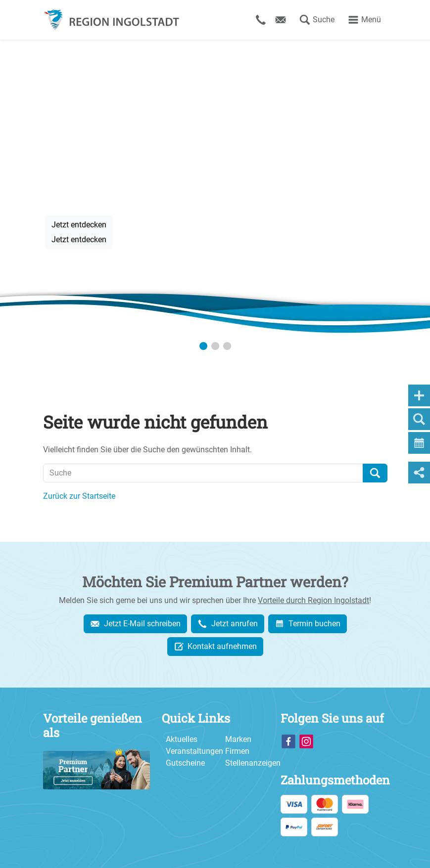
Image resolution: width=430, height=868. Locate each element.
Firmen (237, 751)
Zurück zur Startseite (79, 496)
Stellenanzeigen (253, 763)
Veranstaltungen (194, 751)
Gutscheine (185, 763)
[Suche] (203, 473)
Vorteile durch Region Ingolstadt (313, 600)
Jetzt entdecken (79, 224)
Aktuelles (182, 739)
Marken (238, 739)
